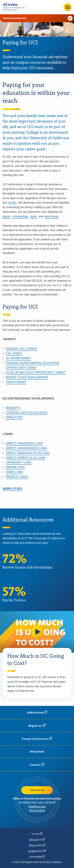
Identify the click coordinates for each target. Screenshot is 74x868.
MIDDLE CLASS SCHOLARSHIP (27, 377)
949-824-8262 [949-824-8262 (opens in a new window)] (37, 811)
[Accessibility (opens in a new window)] (37, 857)
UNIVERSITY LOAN (19, 462)
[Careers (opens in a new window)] (37, 765)
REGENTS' (13, 408)
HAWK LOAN (14, 472)
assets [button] (12, 203)
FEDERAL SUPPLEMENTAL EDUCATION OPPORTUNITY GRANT (33, 365)
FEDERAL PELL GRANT (22, 349)
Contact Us (37, 790)
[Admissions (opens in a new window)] (37, 712)
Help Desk (37, 752)
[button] (37, 632)
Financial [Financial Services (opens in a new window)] (37, 739)
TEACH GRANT (16, 382)
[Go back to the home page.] (15, 7)
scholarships (20, 216)
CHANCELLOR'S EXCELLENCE (27, 413)
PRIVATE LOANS (17, 477)
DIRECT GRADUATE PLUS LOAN (28, 453)
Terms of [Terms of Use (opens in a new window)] (37, 840)
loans (34, 216)
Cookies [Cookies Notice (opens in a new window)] (37, 851)
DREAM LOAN (15, 467)
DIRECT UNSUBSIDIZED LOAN (26, 448)
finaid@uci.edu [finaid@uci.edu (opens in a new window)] (37, 807)
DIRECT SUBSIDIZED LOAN (24, 443)
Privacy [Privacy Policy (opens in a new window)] (37, 845)
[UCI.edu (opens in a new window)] (37, 834)
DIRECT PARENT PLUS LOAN (25, 458)
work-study (51, 216)
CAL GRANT (14, 353)
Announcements (38, 18)
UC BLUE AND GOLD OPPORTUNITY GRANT (36, 373)
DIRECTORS (14, 417)
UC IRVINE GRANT (18, 358)
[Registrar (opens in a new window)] (37, 726)
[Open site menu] (68, 7)
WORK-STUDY (12, 489)
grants (7, 216)
